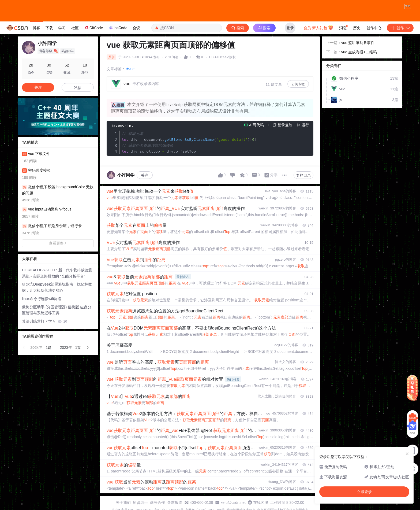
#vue (130, 69)
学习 (62, 28)
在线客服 (261, 502)
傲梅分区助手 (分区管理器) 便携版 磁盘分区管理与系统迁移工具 (57, 310)
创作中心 (374, 28)
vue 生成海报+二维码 (359, 52)
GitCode (93, 28)
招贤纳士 (140, 502)
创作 (400, 28)
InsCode (118, 28)
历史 (357, 28)
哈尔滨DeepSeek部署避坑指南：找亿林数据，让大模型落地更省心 (57, 287)
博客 (36, 28)
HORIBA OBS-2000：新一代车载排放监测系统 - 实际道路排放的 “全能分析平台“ (57, 273)
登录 (290, 28)
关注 (145, 175)
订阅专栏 (298, 84)
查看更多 (58, 243)
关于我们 (123, 502)
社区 (75, 28)
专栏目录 (303, 175)
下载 (49, 28)
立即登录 (364, 492)
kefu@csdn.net (233, 502)
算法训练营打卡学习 (44, 321)
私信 (78, 88)
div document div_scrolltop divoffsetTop (189, 142)
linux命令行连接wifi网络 (42, 299)
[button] (24, 348)
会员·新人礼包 (318, 27)
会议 (136, 28)
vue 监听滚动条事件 (358, 43)
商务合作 (157, 502)
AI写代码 (256, 125)
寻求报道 (175, 502)
